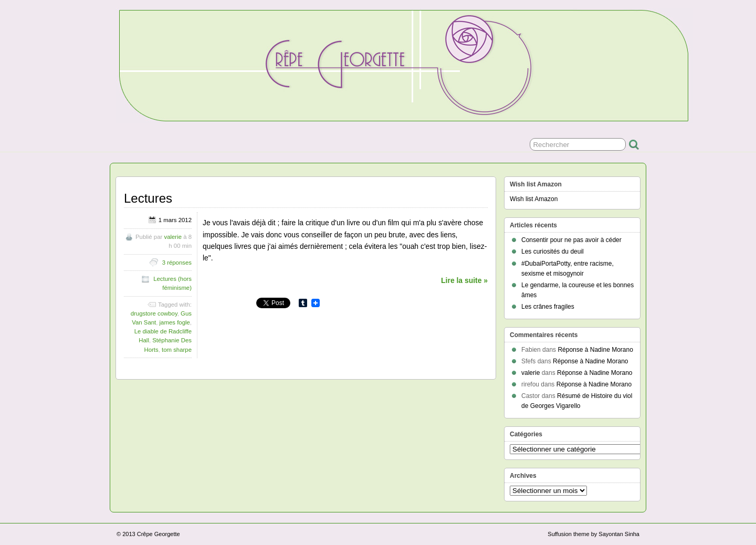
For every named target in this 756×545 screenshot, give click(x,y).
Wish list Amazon (534, 199)
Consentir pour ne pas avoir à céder (571, 240)
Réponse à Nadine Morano (595, 350)
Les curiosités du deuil (553, 251)
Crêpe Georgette (159, 534)
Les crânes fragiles (548, 307)
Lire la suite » (464, 280)
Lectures (148, 198)
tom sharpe (177, 350)
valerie (173, 237)
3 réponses (177, 263)
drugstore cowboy (154, 313)
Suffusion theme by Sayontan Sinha (594, 534)
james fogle (175, 322)
